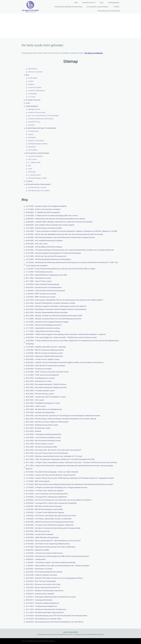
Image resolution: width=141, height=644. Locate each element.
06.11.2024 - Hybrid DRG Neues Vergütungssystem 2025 (46, 275)
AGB (30, 641)
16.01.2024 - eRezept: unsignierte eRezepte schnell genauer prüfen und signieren (56, 306)
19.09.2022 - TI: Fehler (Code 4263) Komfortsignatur (45, 512)
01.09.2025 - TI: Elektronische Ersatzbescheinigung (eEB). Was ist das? (52, 216)
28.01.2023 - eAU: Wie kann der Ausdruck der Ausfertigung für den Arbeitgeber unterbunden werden (63, 416)
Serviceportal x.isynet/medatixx (98, 7)
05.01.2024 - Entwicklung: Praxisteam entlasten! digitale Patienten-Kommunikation (56, 309)
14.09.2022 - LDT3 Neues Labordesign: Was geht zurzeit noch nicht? (51, 516)
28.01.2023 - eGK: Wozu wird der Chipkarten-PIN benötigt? (47, 422)
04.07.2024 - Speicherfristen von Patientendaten (44, 287)
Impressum (25, 641)
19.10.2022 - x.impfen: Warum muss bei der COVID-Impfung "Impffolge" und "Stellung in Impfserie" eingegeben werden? (70, 478)
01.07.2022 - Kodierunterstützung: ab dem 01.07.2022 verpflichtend (50, 547)
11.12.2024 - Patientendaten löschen (39, 272)
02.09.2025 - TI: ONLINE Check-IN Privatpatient (43, 212)
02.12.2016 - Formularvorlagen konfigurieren (42, 603)
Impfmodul (32, 147)
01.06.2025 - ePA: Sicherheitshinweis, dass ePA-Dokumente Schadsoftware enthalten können (60, 237)
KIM (30, 166)
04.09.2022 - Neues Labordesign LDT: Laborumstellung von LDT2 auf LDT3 (53, 541)
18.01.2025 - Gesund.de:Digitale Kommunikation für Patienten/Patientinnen (53, 253)
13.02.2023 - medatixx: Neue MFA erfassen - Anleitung (46, 347)
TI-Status (116, 7)
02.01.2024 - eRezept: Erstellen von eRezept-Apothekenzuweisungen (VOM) (54, 316)
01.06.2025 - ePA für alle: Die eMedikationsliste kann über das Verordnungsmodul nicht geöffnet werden (64, 234)
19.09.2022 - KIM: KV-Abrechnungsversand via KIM (44, 509)
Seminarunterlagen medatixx (38, 144)
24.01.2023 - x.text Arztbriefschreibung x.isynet (43, 437)
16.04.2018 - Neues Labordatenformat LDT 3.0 (43, 588)
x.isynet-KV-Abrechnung (36, 91)
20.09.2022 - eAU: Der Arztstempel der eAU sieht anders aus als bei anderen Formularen (59, 500)
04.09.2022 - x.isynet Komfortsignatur (40, 534)
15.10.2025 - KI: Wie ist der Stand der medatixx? (43, 209)
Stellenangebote (114, 3)
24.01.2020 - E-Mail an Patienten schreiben (41, 575)
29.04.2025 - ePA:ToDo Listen (37, 244)
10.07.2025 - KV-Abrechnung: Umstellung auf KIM (44, 228)
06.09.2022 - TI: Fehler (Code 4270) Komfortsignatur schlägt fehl (50, 525)
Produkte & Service (89, 3)
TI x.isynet (32, 97)
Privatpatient (32, 94)
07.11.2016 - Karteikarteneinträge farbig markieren (45, 613)
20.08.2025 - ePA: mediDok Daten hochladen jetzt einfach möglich (50, 225)
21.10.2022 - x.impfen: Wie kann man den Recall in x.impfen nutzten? (51, 475)
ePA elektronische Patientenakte (109, 11)
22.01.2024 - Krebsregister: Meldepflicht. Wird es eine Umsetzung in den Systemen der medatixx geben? (64, 300)
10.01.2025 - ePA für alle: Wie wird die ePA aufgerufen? (46, 256)
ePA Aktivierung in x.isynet (37, 187)
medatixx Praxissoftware (37, 112)
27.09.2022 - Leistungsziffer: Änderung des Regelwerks (46, 497)
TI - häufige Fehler (34, 162)
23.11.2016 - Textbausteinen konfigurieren (41, 606)
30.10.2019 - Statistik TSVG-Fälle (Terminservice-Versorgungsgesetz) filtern (54, 578)
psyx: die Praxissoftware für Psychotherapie (43, 116)
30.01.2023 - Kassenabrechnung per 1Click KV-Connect (46, 384)
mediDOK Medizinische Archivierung (41, 119)
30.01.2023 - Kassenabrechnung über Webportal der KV (46, 387)
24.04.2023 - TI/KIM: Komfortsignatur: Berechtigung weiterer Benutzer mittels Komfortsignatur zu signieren (66, 334)
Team (102, 3)
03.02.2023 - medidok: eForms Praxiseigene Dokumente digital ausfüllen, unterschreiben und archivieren (65, 362)
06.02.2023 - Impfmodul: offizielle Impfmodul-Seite (44, 356)
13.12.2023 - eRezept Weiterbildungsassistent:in (44, 325)
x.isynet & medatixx (35, 87)
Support (31, 134)
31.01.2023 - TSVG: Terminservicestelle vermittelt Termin (47, 372)
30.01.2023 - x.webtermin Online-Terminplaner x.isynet (46, 397)
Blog (76, 3)
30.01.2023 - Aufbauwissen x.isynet (39, 381)
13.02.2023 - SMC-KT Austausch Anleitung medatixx (45, 350)
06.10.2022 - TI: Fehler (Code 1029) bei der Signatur (45, 491)
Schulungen (32, 137)
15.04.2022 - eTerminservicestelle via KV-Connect (44, 553)
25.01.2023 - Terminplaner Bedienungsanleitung (43, 434)
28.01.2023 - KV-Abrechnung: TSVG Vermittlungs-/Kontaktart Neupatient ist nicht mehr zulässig (61, 419)
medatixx (31, 84)
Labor (30, 169)
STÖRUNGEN (33, 78)
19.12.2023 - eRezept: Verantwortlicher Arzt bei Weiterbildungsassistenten (54, 319)
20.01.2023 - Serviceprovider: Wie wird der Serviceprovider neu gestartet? (53, 450)
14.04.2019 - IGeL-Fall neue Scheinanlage (41, 581)
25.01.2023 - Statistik (33, 431)
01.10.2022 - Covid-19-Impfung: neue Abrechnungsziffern (47, 494)
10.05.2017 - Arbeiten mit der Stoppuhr (40, 594)
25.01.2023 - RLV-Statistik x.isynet (38, 428)
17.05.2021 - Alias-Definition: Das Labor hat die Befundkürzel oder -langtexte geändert (58, 566)
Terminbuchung (33, 131)
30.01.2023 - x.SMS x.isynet (36, 406)
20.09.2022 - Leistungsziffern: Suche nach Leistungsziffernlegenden (51, 503)
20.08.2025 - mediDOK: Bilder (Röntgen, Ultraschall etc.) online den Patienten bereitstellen (59, 222)
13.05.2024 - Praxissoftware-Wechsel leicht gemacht (45, 291)
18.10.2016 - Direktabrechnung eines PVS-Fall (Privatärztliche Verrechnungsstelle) (56, 616)
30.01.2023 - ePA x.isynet (35, 400)
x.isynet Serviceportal (35, 156)
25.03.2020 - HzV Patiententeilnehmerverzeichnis (44, 572)
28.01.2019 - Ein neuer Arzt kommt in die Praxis (43, 584)
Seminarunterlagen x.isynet (37, 178)
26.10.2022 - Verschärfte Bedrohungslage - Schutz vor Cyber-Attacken (52, 472)
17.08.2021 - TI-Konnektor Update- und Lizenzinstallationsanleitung (51, 562)
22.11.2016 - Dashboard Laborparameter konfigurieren (46, 609)
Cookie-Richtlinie (45, 641)
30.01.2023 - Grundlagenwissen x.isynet (40, 378)
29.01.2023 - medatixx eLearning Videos (40, 412)
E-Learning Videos (34, 175)
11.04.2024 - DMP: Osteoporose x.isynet (41, 297)
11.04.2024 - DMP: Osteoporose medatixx (41, 294)
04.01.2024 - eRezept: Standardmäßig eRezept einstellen (47, 312)
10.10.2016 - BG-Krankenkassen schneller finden (44, 619)
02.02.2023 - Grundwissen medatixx (39, 369)
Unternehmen (33, 69)
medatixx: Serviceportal (36, 141)
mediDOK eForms (34, 122)
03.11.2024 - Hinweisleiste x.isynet (38, 278)
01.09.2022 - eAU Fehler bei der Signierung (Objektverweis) (48, 544)
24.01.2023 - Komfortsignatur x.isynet (40, 444)
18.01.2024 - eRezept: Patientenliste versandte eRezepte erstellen (51, 303)
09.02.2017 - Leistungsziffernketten (39, 600)
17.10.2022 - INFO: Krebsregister (38, 481)
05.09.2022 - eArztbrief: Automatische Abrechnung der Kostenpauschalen (53, 528)
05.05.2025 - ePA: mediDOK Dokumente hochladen (44, 241)
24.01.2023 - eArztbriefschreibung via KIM (41, 447)
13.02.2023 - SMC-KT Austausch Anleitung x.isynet (44, 353)
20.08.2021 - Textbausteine (36, 559)
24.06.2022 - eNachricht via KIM (37, 550)
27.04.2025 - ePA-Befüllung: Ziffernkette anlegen (44, 247)
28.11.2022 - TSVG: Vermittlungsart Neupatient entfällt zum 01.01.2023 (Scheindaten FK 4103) (60, 459)
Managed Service (34, 109)
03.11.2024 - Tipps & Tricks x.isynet (39, 281)
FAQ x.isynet (32, 159)
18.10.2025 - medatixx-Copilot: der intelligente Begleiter (46, 206)
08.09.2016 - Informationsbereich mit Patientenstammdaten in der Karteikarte (55, 622)
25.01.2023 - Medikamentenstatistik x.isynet (42, 425)
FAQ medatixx (33, 150)
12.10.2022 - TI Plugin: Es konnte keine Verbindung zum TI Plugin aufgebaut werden (56, 487)
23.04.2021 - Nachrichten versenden (39, 569)
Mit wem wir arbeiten (35, 72)
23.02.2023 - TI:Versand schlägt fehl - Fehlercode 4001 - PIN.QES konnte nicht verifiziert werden (61, 337)
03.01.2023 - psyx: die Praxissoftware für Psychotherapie (47, 453)
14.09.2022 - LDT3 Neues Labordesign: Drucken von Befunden (49, 519)
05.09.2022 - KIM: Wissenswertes (38, 531)
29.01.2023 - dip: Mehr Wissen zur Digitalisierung (44, 409)
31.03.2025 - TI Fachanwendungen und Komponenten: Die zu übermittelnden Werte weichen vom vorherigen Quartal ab (70, 250)
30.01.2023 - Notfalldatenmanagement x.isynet (43, 403)
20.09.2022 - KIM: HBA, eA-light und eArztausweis (44, 506)
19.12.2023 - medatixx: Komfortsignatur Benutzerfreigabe (47, 322)
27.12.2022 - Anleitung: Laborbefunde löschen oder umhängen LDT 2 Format (54, 456)
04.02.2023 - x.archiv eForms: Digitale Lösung (42, 359)
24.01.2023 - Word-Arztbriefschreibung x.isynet (43, 441)
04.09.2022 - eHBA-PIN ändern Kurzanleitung (42, 537)
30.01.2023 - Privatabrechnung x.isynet (40, 391)
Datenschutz (36, 641)
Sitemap (53, 641)
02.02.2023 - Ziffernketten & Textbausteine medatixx (45, 366)
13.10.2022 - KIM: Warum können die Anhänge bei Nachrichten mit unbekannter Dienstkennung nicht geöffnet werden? (70, 484)
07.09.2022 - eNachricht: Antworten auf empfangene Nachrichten (50, 522)
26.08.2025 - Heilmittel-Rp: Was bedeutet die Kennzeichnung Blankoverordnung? (55, 219)
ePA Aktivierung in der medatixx (39, 191)
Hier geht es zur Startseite (94, 53)
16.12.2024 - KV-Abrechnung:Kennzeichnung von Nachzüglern (48, 259)
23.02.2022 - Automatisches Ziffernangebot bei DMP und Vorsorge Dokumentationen (57, 556)
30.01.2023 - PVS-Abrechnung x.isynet (40, 394)
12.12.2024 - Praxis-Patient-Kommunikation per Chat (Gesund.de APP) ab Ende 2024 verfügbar (61, 269)
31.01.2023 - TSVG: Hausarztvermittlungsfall (42, 375)
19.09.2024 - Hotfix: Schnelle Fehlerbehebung (42, 284)
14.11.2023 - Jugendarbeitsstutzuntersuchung (43, 328)
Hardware (31, 125)
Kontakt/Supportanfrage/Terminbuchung (68, 7)
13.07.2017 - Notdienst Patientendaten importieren (45, 591)
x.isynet (31, 81)
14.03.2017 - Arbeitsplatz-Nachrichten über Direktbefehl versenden (51, 597)
